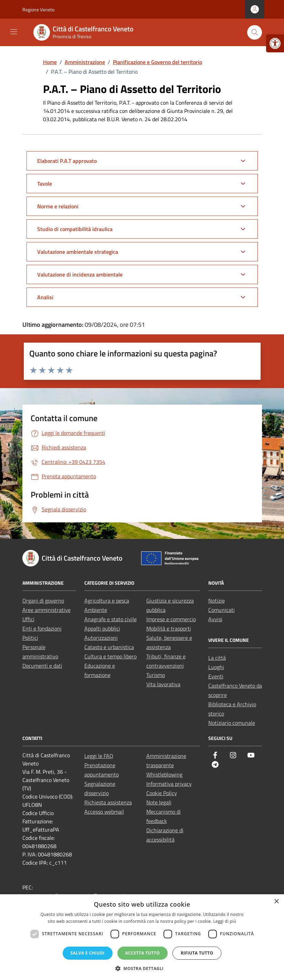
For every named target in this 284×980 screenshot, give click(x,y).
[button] (142, 968)
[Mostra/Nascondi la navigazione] (14, 32)
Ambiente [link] (96, 610)
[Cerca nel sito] (255, 33)
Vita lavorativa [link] (163, 684)
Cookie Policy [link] (162, 793)
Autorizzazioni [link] (101, 638)
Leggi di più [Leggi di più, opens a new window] (225, 921)
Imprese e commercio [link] (171, 619)
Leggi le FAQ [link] (99, 756)
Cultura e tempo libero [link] (111, 656)
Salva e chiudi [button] (88, 953)
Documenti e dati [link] (42, 666)
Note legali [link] (159, 802)
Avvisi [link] (215, 619)
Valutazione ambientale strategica (78, 252)
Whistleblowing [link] (164, 774)
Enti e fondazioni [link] (42, 628)
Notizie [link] (217, 601)
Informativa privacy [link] (169, 784)
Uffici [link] (28, 619)
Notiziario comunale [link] (232, 723)
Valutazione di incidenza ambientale (80, 274)
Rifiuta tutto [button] (197, 953)
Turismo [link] (156, 675)
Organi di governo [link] (43, 601)
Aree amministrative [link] (46, 610)
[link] (275, 43)
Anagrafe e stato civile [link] (111, 619)
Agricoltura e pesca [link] (107, 601)
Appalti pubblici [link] (102, 628)
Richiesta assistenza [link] (108, 802)
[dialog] (142, 937)
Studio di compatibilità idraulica (75, 229)
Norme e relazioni (58, 206)
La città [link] (217, 658)
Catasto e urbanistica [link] (109, 647)
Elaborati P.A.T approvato (67, 161)
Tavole (45, 184)
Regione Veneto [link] (38, 9)
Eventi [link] (216, 676)
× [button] (276, 902)
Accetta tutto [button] (143, 953)
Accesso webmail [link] (104, 812)
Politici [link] (30, 638)
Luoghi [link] (216, 667)
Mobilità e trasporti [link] (169, 628)
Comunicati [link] (222, 610)
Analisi (45, 297)
